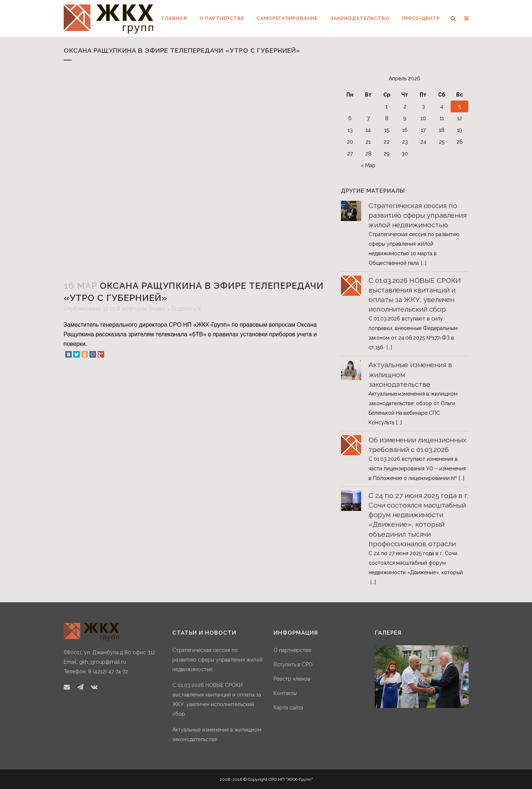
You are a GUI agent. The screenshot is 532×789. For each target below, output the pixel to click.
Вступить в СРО (293, 664)
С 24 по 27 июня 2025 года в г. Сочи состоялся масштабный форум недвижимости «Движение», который (416, 563)
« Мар (368, 165)
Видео (157, 309)
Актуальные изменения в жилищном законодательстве (217, 734)
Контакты (285, 693)
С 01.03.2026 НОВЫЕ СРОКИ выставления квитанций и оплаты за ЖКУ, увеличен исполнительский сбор (217, 699)
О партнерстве (292, 650)
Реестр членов (292, 679)
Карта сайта (288, 708)
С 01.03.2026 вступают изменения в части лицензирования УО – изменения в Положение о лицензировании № (417, 469)
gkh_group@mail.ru (103, 662)
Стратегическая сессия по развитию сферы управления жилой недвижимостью (418, 215)
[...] (424, 263)
